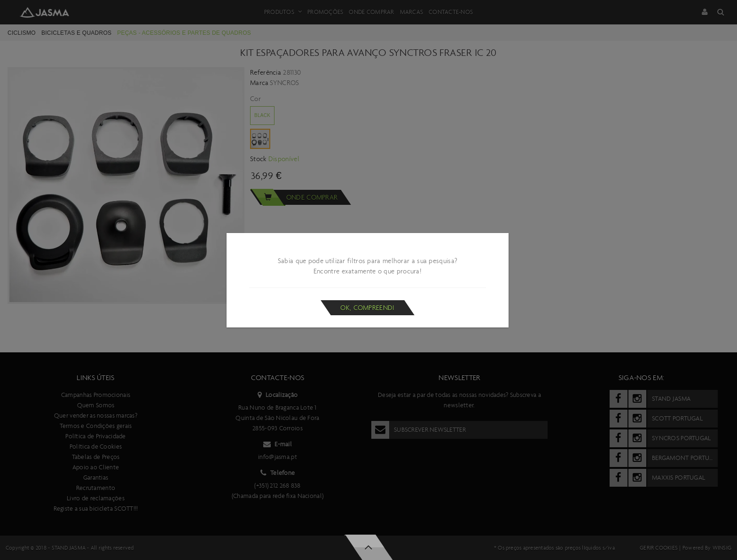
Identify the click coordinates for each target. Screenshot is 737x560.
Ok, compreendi (367, 308)
